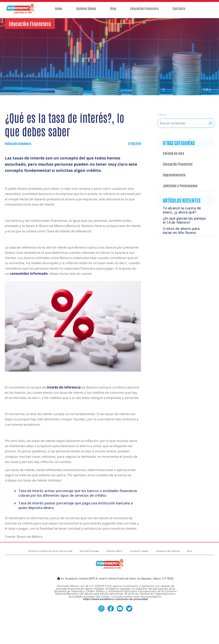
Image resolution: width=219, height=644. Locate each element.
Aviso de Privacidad (89, 551)
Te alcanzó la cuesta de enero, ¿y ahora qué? (182, 210)
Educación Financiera (145, 11)
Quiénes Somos (86, 11)
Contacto (179, 11)
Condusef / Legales (139, 551)
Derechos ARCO (114, 551)
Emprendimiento (174, 175)
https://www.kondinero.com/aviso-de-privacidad (115, 599)
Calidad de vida (173, 153)
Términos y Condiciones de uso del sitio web (50, 551)
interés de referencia (64, 387)
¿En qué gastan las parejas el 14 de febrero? (184, 220)
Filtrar (162, 115)
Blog (113, 11)
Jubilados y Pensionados (180, 185)
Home (58, 11)
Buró (190, 551)
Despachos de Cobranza (168, 551)
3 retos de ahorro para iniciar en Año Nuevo (181, 231)
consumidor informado (29, 274)
